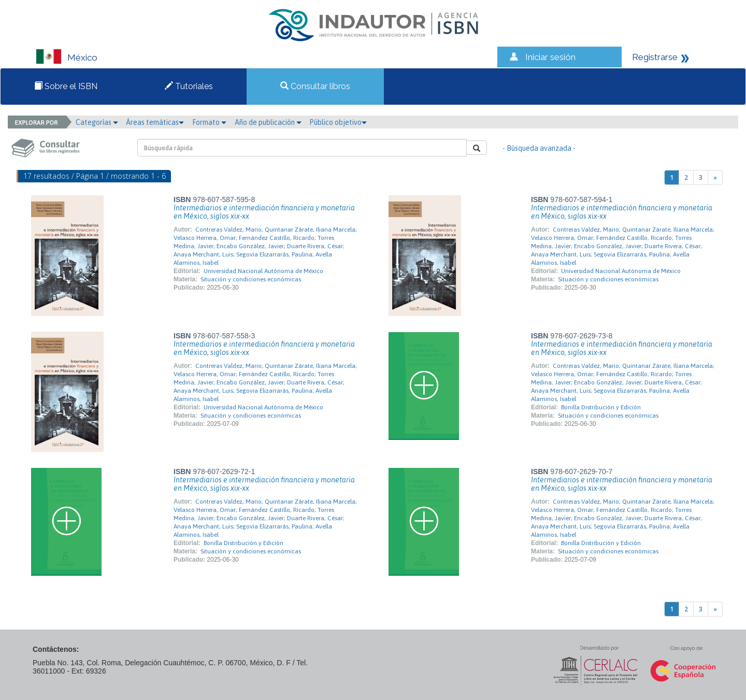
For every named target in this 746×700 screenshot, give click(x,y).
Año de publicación (268, 122)
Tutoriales (189, 86)
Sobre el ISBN (66, 86)
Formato (209, 122)
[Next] (715, 177)
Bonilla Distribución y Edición (601, 407)
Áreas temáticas (155, 122)
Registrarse (655, 57)
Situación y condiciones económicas (251, 279)
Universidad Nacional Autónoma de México (263, 271)
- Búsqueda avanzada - (539, 148)
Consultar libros (315, 86)
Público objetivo (338, 122)
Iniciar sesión (550, 57)
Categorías (97, 122)
